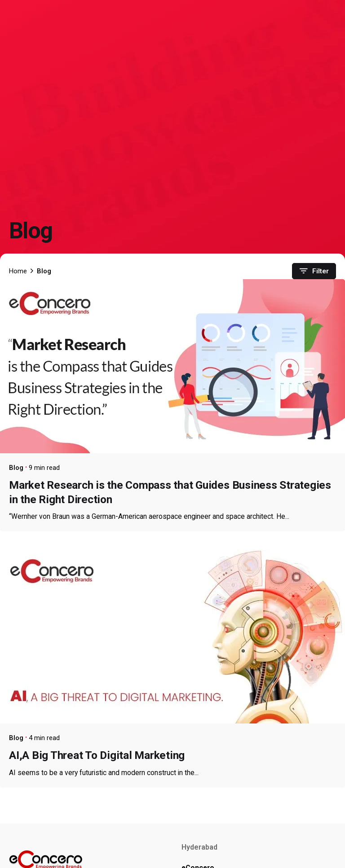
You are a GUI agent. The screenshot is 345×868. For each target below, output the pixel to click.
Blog (16, 468)
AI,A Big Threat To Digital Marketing (97, 755)
